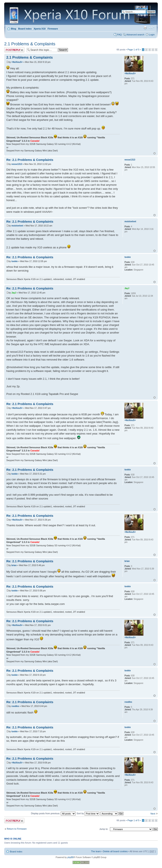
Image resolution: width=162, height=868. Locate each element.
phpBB (70, 857)
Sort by (88, 813)
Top (155, 153)
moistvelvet (17, 226)
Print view (145, 28)
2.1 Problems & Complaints (30, 44)
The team (96, 851)
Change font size (152, 28)
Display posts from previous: (53, 813)
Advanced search (147, 15)
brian (14, 565)
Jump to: (104, 829)
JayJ (14, 293)
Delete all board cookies (115, 851)
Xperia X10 (40, 29)
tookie (14, 261)
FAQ (119, 35)
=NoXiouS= (17, 62)
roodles (15, 706)
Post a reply (14, 50)
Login (152, 35)
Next (153, 814)
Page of (133, 50)
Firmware (53, 29)
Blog (13, 29)
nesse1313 (17, 164)
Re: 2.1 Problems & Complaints (30, 160)
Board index (25, 29)
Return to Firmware (17, 829)
